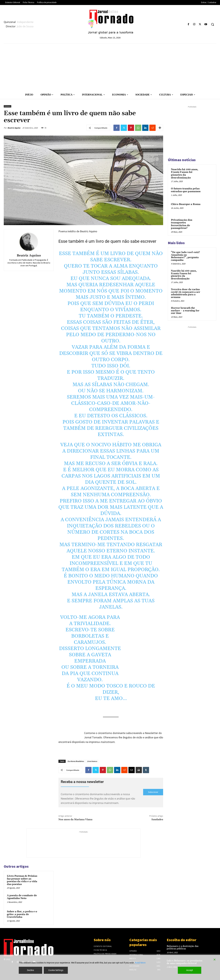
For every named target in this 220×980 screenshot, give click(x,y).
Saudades (157, 819)
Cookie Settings (56, 970)
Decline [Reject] (30, 970)
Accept (190, 970)
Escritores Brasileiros (76, 761)
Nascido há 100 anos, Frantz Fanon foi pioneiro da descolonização (185, 174)
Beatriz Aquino (14, 128)
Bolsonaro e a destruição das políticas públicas (183, 948)
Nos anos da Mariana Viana (75, 819)
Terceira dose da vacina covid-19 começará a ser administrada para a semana (186, 293)
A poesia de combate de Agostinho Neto (22, 897)
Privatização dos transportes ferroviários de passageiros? (182, 224)
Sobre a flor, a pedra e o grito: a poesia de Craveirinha (22, 914)
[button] (212, 24)
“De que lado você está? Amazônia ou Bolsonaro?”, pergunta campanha (185, 256)
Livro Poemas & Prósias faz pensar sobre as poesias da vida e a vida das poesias (22, 880)
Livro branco (92, 761)
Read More (140, 963)
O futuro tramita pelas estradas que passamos (186, 190)
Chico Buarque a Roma (186, 204)
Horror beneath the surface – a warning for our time (185, 311)
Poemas (7, 106)
